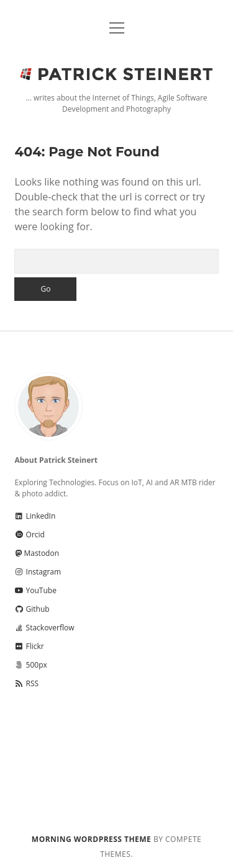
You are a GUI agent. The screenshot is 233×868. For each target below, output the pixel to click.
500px (30, 665)
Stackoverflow (44, 628)
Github (32, 609)
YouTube (35, 590)
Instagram (38, 572)
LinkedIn (35, 516)
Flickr (29, 646)
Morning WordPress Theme (91, 839)
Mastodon (37, 553)
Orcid (29, 535)
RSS (26, 683)
